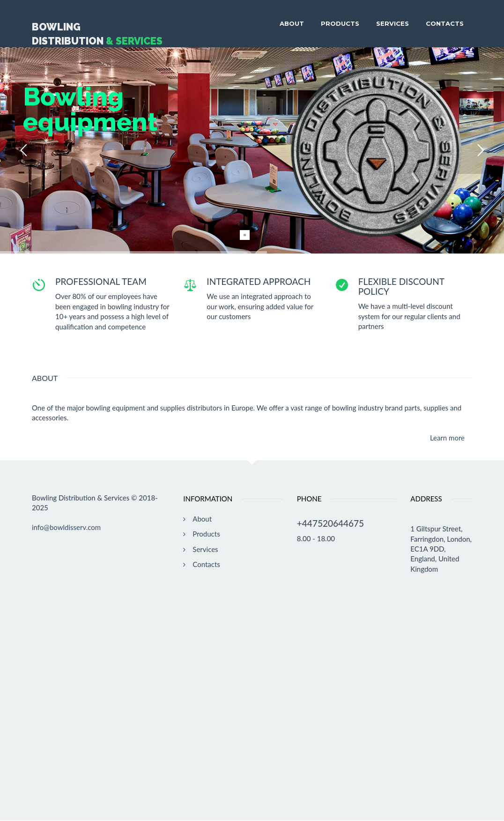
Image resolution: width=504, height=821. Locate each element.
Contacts (445, 23)
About (292, 23)
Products (340, 23)
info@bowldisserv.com (66, 527)
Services (393, 23)
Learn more (447, 438)
